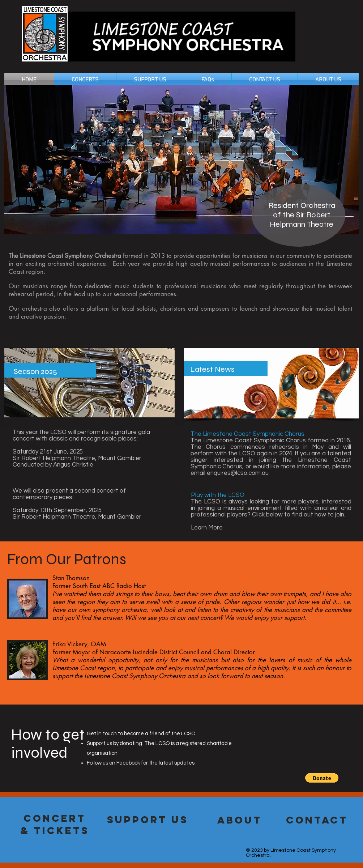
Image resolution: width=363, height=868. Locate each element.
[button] (322, 778)
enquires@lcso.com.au (238, 473)
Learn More (207, 528)
